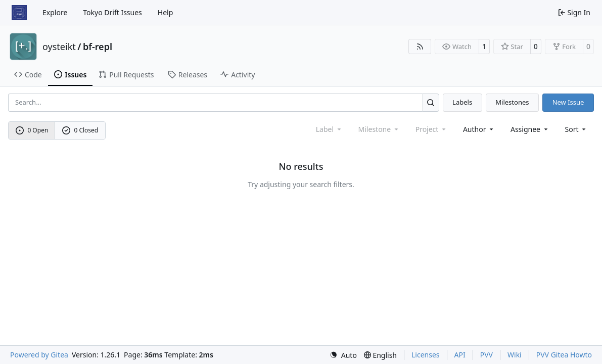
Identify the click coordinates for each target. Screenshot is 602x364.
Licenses (426, 355)
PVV (487, 355)
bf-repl (98, 47)
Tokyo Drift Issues (112, 12)
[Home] (19, 13)
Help (166, 12)
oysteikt (59, 47)
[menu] (576, 129)
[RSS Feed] (420, 47)
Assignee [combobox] (530, 129)
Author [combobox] (479, 129)
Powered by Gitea (39, 355)
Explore (55, 12)
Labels (462, 102)
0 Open (32, 130)
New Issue (568, 102)
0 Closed (80, 130)
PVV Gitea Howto (564, 355)
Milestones (512, 102)
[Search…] (431, 102)
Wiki (515, 355)
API (460, 355)
